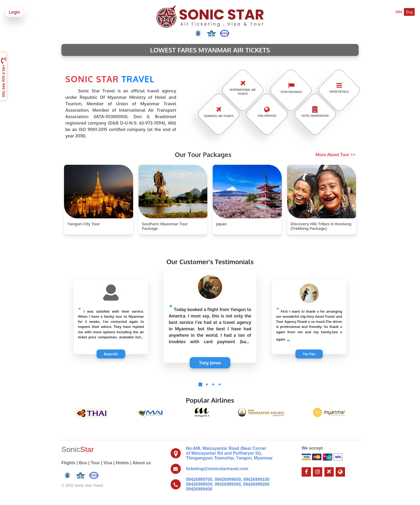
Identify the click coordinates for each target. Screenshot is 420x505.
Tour (95, 463)
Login (14, 12)
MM (399, 12)
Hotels (122, 463)
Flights (68, 463)
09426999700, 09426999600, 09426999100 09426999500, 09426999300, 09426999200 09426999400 (228, 484)
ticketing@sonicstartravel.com (217, 469)
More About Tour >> (335, 155)
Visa (108, 463)
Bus (83, 463)
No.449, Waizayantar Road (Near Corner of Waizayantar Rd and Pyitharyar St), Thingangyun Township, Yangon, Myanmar (229, 453)
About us (142, 463)
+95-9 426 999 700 (4, 76)
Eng (409, 12)
